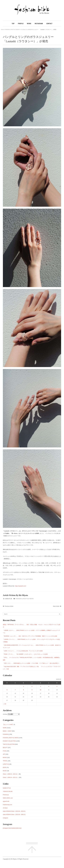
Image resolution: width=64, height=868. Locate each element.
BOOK (5, 767)
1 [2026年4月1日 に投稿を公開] (23, 686)
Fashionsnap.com (7, 805)
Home (2, 29)
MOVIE (5, 758)
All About (5, 808)
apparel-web (6, 801)
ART (4, 754)
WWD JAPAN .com (8, 798)
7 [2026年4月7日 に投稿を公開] (15, 690)
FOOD (5, 751)
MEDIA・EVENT (7, 731)
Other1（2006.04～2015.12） (11, 774)
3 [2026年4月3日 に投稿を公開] (41, 686)
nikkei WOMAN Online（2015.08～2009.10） (15, 815)
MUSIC (5, 771)
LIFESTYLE (6, 764)
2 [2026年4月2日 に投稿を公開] (32, 686)
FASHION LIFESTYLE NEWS (12, 29)
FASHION (5, 734)
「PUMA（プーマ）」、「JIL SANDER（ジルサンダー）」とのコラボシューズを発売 (25, 654)
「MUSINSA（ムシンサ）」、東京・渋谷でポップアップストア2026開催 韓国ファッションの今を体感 (30, 636)
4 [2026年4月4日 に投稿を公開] (49, 686)
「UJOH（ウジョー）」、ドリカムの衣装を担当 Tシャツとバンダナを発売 (23, 651)
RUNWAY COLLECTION (9, 741)
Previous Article (8, 606)
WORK (5, 728)
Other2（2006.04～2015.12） (11, 777)
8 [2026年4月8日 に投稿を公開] (23, 690)
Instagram (5, 818)
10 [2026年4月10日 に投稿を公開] (41, 690)
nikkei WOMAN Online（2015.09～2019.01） (15, 811)
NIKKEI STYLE (7, 788)
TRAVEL (5, 761)
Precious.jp (6, 795)
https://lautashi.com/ (20, 586)
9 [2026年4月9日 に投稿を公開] (32, 690)
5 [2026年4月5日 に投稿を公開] (57, 686)
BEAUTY (5, 748)
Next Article (57, 606)
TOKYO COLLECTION (9, 744)
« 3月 (5, 704)
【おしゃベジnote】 (8, 724)
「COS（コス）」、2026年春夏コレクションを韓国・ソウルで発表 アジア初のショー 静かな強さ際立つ (31, 663)
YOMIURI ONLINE (8, 791)
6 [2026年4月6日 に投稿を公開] (7, 690)
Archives (5, 714)
